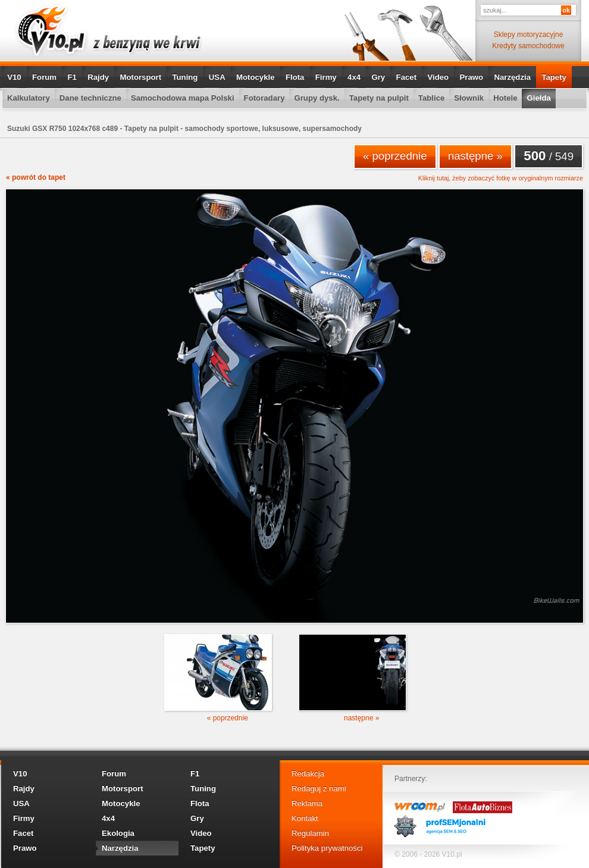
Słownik (469, 98)
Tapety (554, 77)
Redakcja (308, 774)
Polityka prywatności (327, 848)
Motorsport (141, 77)
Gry (378, 77)
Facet (406, 77)
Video (438, 77)
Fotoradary (264, 98)
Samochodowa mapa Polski (183, 98)
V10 (14, 77)
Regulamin (310, 833)
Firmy (326, 77)
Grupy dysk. (317, 98)
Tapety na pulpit (379, 98)
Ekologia (118, 833)
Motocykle (256, 77)
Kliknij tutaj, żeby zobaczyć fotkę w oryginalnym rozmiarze (501, 178)
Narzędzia (512, 77)
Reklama (307, 803)
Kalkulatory (29, 98)
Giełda (538, 98)
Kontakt (305, 818)
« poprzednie (395, 156)
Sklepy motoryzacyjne (529, 35)
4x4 (354, 77)
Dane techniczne (90, 98)
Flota (295, 77)
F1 (72, 77)
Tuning (185, 77)
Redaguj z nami (319, 789)
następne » (475, 156)
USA (217, 77)
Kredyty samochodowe (528, 46)
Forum (44, 77)
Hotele (505, 98)
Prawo (471, 77)
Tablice (431, 98)
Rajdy (98, 77)
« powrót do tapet (36, 177)
